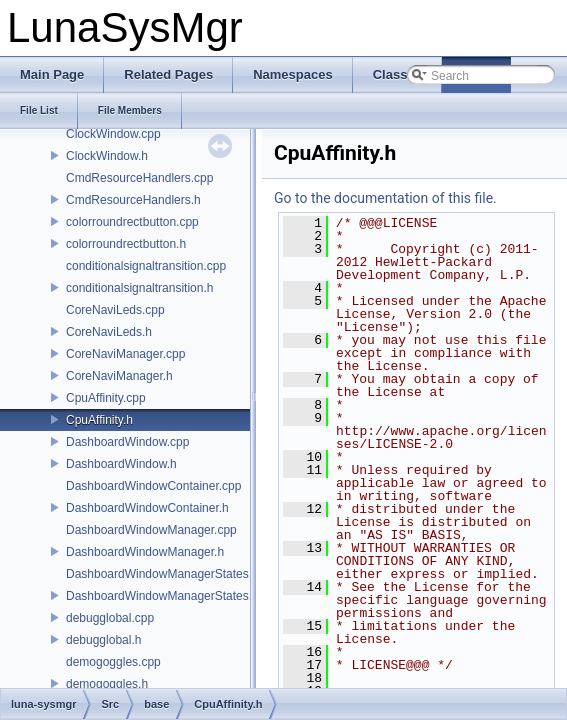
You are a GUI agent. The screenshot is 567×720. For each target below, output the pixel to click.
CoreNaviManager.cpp (125, 354)
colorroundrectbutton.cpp (132, 222)
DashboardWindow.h (121, 464)
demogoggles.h (107, 684)
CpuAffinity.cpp (106, 398)
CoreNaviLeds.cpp (115, 310)
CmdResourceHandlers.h (133, 200)
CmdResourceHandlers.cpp (139, 178)
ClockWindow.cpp (113, 134)
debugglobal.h (103, 640)
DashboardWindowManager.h (145, 552)
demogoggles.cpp (113, 662)
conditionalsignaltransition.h (139, 288)
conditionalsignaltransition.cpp (146, 266)
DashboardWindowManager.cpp (151, 530)
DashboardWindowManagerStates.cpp (168, 574)
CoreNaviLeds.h (109, 332)
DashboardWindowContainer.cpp (153, 486)
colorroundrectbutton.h (126, 244)
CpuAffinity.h (99, 420)
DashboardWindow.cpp (127, 442)
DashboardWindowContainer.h (147, 508)
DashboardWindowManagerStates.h (162, 596)
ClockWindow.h (107, 156)
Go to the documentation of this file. (385, 198)
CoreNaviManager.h (119, 376)
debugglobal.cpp (110, 618)
